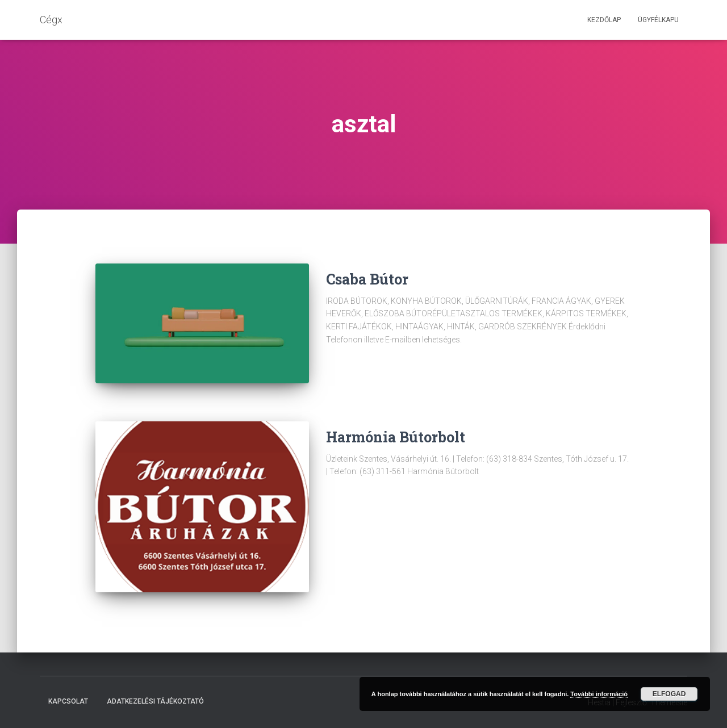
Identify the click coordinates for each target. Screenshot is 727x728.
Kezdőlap (604, 20)
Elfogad (669, 694)
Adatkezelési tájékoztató (155, 701)
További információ (599, 694)
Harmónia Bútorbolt (396, 437)
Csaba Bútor (367, 279)
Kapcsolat (68, 701)
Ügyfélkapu (658, 20)
